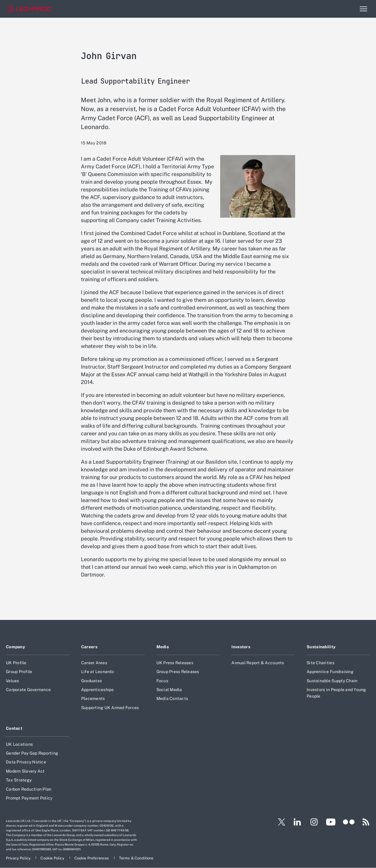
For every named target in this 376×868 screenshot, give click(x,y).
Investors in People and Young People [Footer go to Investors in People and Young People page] (336, 693)
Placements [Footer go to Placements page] (93, 698)
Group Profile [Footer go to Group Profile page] (19, 672)
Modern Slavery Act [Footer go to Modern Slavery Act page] (25, 771)
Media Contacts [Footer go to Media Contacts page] (172, 698)
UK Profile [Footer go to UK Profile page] (16, 663)
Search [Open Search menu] (351, 9)
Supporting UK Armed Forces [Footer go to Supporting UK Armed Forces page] (110, 708)
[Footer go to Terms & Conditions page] (136, 858)
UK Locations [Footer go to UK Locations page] (19, 744)
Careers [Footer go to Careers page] (89, 647)
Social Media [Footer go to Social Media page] (169, 690)
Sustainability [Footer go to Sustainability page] (321, 647)
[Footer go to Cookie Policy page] (53, 858)
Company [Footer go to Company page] (15, 647)
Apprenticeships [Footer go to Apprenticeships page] (98, 690)
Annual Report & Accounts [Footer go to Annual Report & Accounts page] (258, 663)
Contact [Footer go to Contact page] (14, 728)
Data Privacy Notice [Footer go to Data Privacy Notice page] (26, 762)
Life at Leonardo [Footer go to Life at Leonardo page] (98, 672)
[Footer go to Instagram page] (314, 822)
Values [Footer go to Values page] (13, 681)
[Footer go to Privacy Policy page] (19, 858)
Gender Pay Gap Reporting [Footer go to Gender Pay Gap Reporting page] (32, 753)
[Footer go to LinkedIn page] (297, 822)
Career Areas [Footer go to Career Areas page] (94, 663)
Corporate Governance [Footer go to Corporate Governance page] (28, 690)
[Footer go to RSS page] (366, 822)
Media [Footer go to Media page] (163, 647)
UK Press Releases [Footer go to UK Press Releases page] (175, 663)
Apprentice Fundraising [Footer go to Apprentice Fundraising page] (330, 672)
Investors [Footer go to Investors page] (241, 647)
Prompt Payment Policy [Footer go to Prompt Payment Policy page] (29, 798)
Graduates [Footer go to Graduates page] (91, 681)
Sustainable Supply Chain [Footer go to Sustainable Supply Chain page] (332, 681)
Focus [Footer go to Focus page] (162, 681)
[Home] (29, 9)
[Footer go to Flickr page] (349, 822)
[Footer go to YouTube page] (331, 822)
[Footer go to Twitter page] (279, 822)
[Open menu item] (363, 9)
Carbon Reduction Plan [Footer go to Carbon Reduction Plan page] (29, 789)
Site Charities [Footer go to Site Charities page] (321, 663)
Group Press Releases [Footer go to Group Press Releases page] (178, 672)
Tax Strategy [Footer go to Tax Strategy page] (19, 780)
